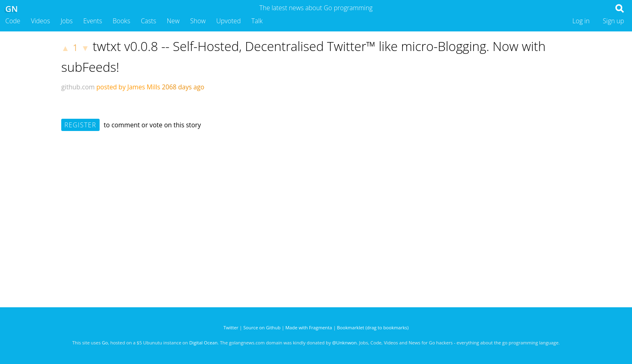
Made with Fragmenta (309, 327)
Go (105, 343)
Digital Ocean (203, 343)
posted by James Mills (128, 87)
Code (13, 21)
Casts (149, 21)
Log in (581, 21)
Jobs (67, 21)
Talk (257, 21)
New (173, 21)
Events (93, 21)
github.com (78, 87)
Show (198, 21)
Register (80, 125)
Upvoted (229, 21)
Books (121, 21)
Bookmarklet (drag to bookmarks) (373, 327)
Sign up (614, 21)
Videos (41, 21)
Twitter (231, 327)
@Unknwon (345, 343)
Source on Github (262, 327)
